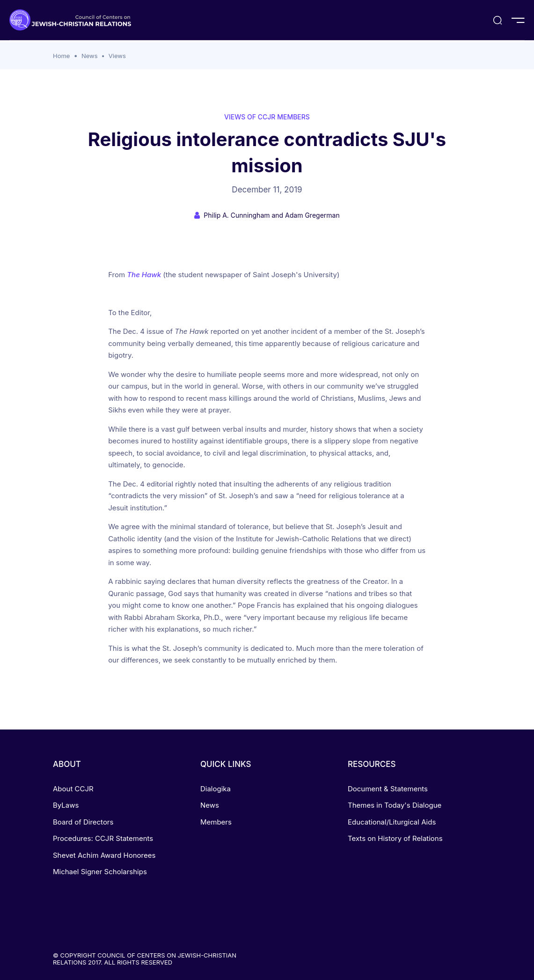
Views (117, 56)
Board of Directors (83, 822)
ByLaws (66, 805)
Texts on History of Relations (395, 838)
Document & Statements (388, 789)
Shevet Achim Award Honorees (104, 855)
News (90, 56)
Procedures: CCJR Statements (103, 838)
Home (61, 56)
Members (216, 822)
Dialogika (216, 789)
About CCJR (73, 789)
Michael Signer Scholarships (100, 872)
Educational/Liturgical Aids (392, 822)
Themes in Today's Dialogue (395, 805)
